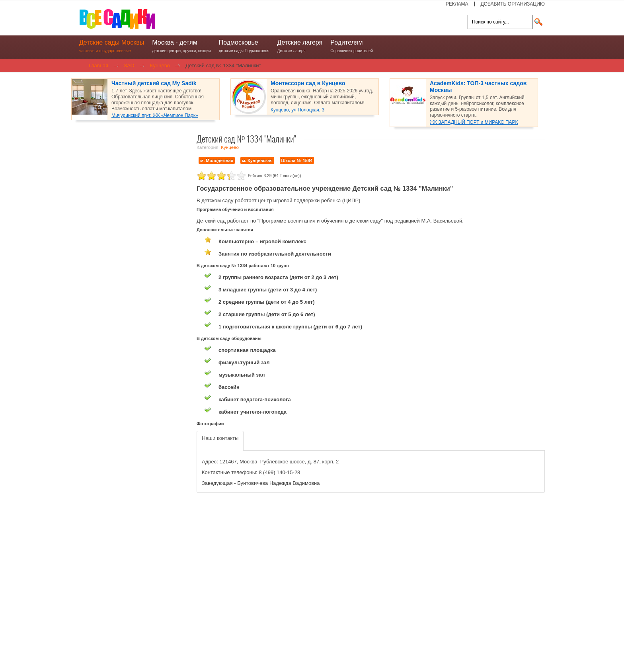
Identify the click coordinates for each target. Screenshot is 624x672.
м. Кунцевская (257, 160)
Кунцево (230, 147)
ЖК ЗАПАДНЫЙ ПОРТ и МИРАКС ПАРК (474, 122)
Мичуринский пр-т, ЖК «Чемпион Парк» (155, 115)
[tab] (220, 441)
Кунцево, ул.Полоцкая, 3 (297, 110)
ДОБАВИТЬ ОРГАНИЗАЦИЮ (513, 4)
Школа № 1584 (297, 160)
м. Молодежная (217, 160)
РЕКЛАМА (457, 4)
